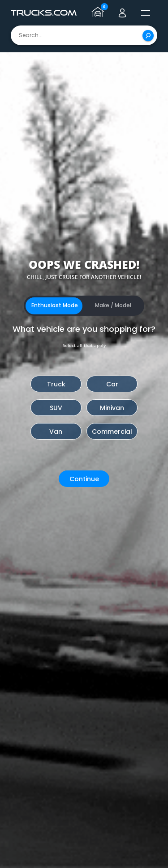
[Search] (148, 36)
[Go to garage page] (99, 13)
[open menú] (146, 13)
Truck (56, 384)
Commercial (112, 432)
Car (112, 384)
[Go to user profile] (122, 13)
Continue (84, 479)
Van (56, 432)
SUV (56, 408)
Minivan (112, 408)
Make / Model (113, 305)
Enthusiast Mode (55, 305)
